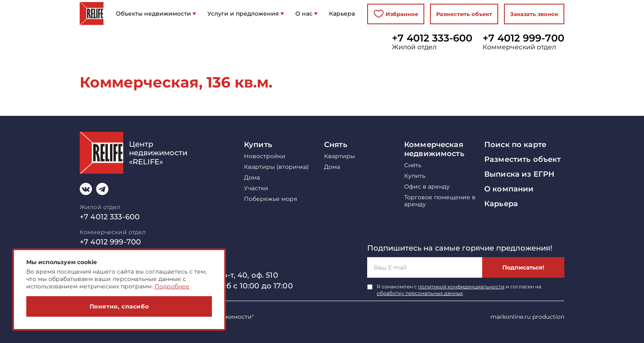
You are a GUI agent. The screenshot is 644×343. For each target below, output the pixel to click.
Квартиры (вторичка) (276, 167)
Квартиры (339, 156)
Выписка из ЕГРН (519, 174)
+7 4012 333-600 (432, 38)
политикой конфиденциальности (461, 287)
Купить (258, 145)
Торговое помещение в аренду (440, 201)
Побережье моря (270, 199)
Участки (256, 188)
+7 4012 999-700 (523, 38)
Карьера (501, 204)
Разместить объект (464, 14)
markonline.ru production (527, 317)
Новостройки (265, 156)
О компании (509, 189)
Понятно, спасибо (119, 306)
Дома (252, 178)
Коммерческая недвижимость (434, 149)
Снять (336, 145)
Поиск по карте (515, 145)
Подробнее (172, 286)
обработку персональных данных (420, 293)
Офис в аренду (427, 187)
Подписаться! (523, 267)
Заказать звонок (534, 14)
